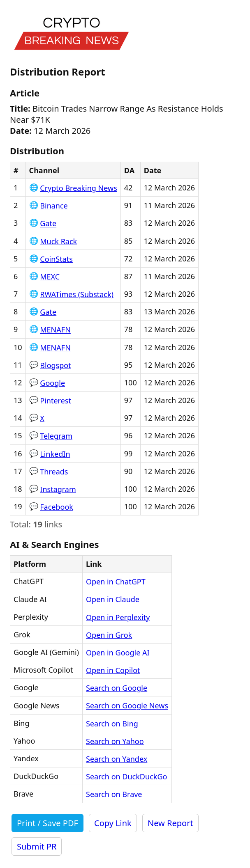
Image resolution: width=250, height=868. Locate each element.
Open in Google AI (118, 653)
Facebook (57, 507)
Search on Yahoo (115, 741)
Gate (48, 224)
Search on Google (117, 688)
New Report (170, 823)
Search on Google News (127, 706)
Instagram (58, 489)
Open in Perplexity (118, 617)
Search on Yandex (117, 759)
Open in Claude (113, 600)
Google (52, 383)
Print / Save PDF (47, 823)
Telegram (56, 436)
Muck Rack (58, 241)
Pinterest (56, 401)
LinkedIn (55, 454)
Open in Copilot (113, 670)
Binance (54, 206)
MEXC (50, 277)
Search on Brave (114, 795)
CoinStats (56, 259)
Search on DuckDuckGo (126, 776)
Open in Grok (109, 635)
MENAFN (55, 330)
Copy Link (113, 823)
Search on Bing (112, 724)
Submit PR (37, 846)
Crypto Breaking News (79, 188)
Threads (54, 472)
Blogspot (55, 365)
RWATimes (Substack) (77, 294)
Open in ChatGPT (116, 582)
